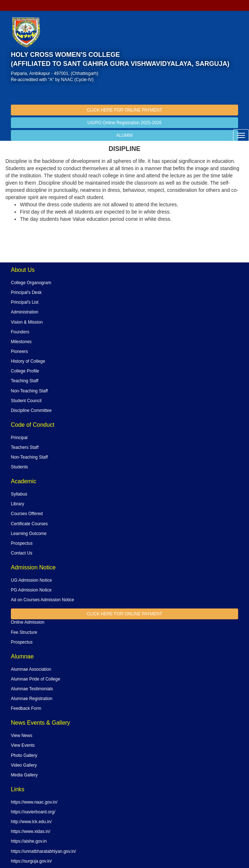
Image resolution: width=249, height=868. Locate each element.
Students (19, 467)
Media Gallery (24, 775)
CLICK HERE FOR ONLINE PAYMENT (124, 110)
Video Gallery (24, 765)
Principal (19, 438)
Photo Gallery (24, 755)
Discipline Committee (31, 410)
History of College (28, 361)
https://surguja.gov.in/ (31, 861)
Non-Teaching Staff (29, 391)
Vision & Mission (27, 322)
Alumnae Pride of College (35, 679)
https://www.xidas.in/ (31, 831)
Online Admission (28, 622)
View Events (23, 745)
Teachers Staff (25, 447)
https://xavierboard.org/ (33, 812)
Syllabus (19, 494)
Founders (20, 332)
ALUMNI (124, 135)
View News (22, 736)
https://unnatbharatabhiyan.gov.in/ (43, 851)
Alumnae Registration (32, 699)
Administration (25, 312)
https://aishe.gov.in (29, 841)
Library (18, 504)
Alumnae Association (31, 669)
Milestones (21, 342)
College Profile (25, 371)
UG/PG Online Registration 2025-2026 (125, 123)
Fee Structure (24, 632)
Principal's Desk (26, 292)
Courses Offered (27, 514)
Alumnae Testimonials (32, 689)
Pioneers (19, 351)
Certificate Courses (29, 524)
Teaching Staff (25, 381)
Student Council (26, 401)
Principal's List (25, 302)
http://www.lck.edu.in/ (31, 822)
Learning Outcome (29, 534)
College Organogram (31, 283)
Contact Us (22, 553)
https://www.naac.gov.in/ (34, 802)
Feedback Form (26, 708)
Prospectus (22, 543)
